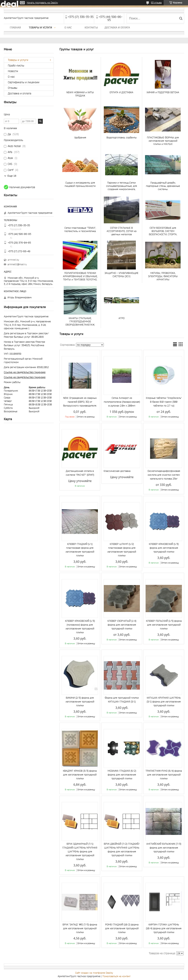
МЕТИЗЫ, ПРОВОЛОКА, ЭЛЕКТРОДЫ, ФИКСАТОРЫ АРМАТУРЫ (163, 276)
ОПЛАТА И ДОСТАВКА (121, 92)
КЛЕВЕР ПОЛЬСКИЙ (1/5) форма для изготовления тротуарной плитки (164, 625)
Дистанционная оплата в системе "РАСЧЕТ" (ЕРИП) (80, 473)
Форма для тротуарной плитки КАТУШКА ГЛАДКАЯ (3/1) (122, 700)
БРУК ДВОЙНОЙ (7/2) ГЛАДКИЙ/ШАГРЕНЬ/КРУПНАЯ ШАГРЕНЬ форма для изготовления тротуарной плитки (122, 850)
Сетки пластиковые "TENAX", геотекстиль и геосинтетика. (80, 229)
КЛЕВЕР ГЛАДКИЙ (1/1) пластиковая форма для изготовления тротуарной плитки (80, 550)
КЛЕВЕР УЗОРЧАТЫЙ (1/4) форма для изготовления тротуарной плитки (122, 625)
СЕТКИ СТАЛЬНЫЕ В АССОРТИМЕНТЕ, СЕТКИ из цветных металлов (122, 231)
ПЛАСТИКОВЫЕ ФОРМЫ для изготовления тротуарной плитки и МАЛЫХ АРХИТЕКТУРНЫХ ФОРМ (163, 141)
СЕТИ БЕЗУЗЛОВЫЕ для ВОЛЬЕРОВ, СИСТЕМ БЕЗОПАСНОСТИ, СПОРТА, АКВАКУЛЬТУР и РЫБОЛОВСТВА (163, 231)
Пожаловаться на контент (116, 976)
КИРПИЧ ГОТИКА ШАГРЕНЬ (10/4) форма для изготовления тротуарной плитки (164, 928)
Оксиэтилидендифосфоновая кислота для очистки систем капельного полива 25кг (164, 475)
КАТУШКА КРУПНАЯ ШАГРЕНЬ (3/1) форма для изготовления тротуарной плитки (164, 702)
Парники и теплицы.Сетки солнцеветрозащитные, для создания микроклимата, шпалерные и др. (122, 186)
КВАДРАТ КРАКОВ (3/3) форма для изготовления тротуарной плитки (80, 775)
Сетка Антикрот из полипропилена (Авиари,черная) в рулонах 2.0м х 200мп (122, 402)
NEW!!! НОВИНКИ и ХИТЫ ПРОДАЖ (80, 94)
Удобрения (80, 138)
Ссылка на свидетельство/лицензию (25, 372)
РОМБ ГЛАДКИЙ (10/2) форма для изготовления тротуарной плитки (122, 928)
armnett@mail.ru (17, 264)
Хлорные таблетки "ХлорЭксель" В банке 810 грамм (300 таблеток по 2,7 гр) (164, 402)
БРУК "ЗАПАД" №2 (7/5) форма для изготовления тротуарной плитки (80, 928)
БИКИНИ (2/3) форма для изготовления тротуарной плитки (80, 702)
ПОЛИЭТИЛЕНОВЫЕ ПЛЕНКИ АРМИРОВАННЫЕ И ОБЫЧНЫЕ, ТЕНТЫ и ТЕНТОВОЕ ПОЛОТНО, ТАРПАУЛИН (80, 276)
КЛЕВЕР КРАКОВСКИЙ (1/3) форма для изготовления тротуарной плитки (164, 548)
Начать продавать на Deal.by (42, 3)
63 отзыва (156, 3)
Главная (15, 27)
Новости (13, 71)
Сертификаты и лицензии (24, 82)
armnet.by (13, 260)
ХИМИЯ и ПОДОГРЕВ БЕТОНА (163, 92)
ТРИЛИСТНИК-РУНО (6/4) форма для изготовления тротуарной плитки (164, 775)
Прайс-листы (16, 66)
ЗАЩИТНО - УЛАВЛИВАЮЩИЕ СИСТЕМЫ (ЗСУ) (121, 275)
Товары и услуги (40, 27)
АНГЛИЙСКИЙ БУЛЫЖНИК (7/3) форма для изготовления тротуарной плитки (164, 848)
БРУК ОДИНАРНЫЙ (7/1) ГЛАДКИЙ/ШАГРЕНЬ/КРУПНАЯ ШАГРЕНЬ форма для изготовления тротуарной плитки (80, 852)
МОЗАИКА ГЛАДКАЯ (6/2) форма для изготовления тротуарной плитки (122, 775)
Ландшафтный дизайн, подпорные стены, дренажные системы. (163, 186)
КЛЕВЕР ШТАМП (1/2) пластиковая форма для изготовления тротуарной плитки (122, 550)
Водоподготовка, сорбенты (122, 138)
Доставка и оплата (117, 27)
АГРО (122, 318)
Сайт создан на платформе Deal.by (94, 973)
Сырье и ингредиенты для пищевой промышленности (80, 184)
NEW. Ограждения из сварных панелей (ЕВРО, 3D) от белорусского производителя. (80, 402)
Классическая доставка (117, 471)
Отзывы (13, 88)
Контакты (91, 27)
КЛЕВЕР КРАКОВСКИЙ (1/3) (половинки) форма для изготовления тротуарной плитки (80, 627)
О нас (68, 27)
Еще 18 (12, 176)
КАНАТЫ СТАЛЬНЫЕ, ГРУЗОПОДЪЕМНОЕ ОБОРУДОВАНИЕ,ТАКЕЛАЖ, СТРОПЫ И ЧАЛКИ (80, 321)
